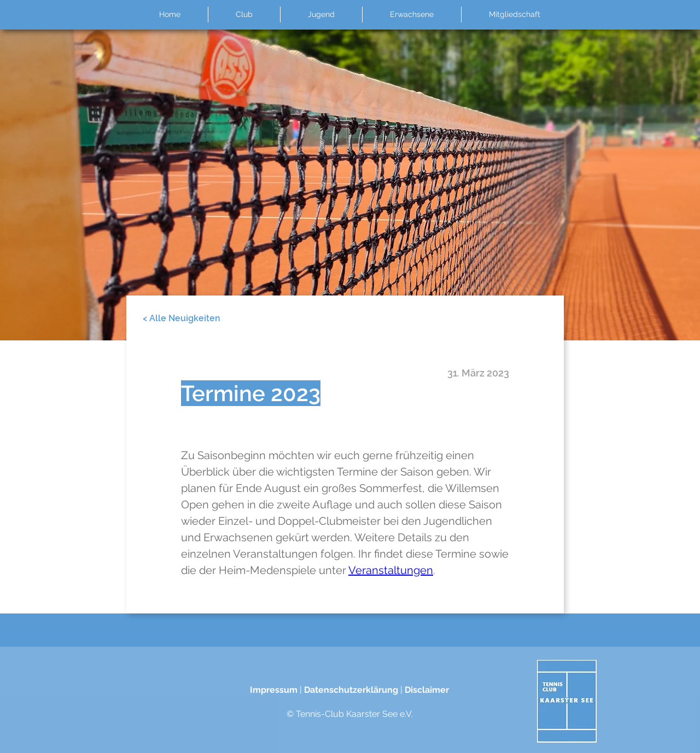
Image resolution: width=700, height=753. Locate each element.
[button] (244, 15)
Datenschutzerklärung (351, 690)
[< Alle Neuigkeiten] (182, 318)
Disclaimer (427, 690)
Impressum (274, 690)
